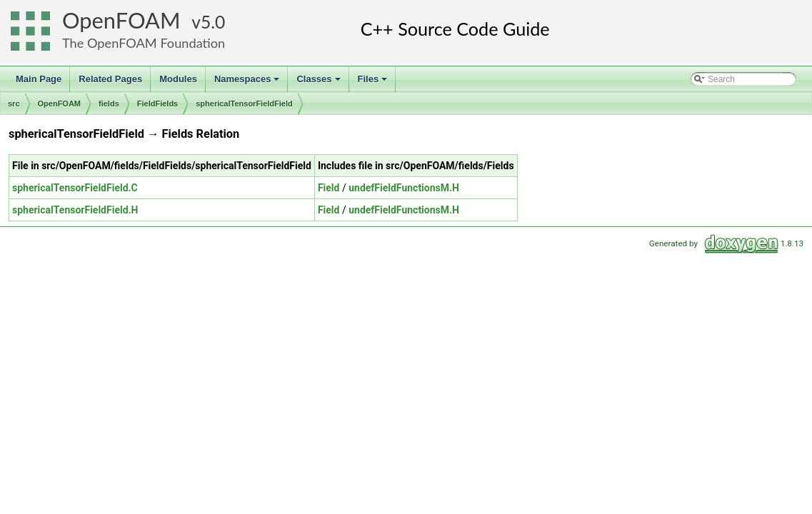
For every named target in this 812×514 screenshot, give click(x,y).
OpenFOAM (121, 20)
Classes (319, 83)
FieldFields (157, 104)
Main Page (39, 79)
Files (374, 83)
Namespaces (248, 83)
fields (109, 104)
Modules (178, 79)
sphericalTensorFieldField (244, 104)
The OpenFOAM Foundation (144, 43)
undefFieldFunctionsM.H (404, 188)
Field (329, 188)
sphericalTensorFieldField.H (75, 210)
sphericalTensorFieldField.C (75, 188)
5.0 (213, 22)
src (14, 104)
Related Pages (110, 79)
